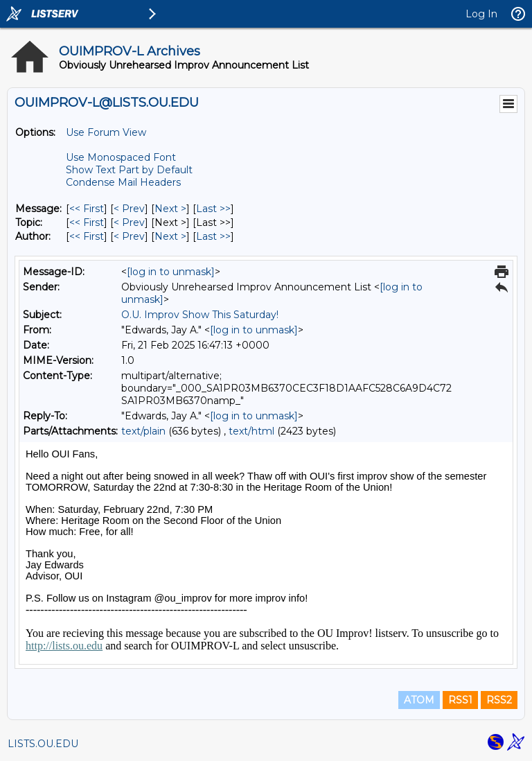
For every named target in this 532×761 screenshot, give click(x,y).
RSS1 (460, 700)
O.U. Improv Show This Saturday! (200, 315)
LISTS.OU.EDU (43, 744)
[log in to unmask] (171, 272)
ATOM (419, 700)
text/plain (143, 431)
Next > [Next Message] (170, 209)
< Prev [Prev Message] (129, 209)
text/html (251, 431)
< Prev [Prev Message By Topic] (129, 222)
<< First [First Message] (87, 209)
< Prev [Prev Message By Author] (129, 236)
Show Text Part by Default (129, 170)
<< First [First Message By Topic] (87, 222)
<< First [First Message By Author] (87, 236)
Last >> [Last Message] (213, 209)
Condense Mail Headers (123, 182)
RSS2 (499, 700)
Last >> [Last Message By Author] (213, 236)
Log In (481, 14)
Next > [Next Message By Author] (170, 236)
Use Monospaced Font (121, 157)
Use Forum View (106, 132)
